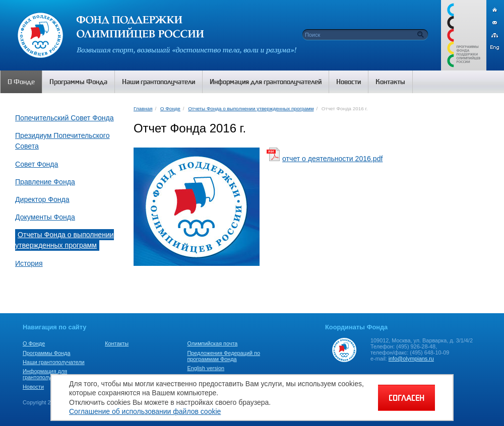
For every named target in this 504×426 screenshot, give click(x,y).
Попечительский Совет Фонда (65, 118)
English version (206, 368)
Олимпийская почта (212, 343)
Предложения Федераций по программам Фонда (224, 356)
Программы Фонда (46, 353)
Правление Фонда (45, 182)
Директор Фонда (42, 199)
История (29, 263)
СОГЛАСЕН (406, 398)
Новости (33, 387)
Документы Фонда (45, 217)
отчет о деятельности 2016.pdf (332, 159)
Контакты (117, 343)
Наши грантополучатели (54, 362)
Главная (143, 109)
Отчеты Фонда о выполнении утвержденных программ (65, 240)
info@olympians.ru (411, 359)
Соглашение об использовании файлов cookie (145, 411)
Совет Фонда (37, 164)
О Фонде (170, 109)
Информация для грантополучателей (47, 374)
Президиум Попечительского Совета (62, 141)
